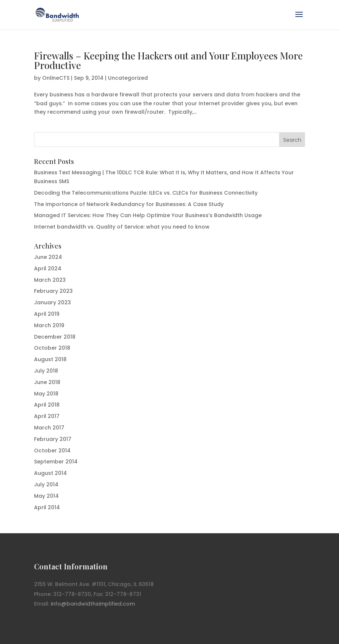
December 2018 (55, 337)
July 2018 (46, 371)
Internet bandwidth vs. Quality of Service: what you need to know (122, 227)
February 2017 (53, 439)
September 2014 (56, 462)
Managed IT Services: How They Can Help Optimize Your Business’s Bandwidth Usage (148, 215)
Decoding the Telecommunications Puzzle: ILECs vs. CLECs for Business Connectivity (146, 193)
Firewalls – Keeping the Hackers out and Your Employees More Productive (168, 60)
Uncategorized (128, 78)
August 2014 (50, 473)
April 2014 (47, 507)
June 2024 (48, 257)
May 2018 (46, 394)
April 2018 (47, 405)
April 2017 (47, 416)
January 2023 (52, 302)
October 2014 (52, 451)
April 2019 (47, 314)
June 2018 (47, 382)
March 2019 (49, 325)
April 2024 (48, 268)
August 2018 (50, 359)
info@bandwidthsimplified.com (93, 604)
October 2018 (52, 348)
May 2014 (46, 496)
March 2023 (50, 280)
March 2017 (49, 428)
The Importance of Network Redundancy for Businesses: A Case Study (129, 204)
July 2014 (46, 484)
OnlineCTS (56, 78)
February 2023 (53, 291)
